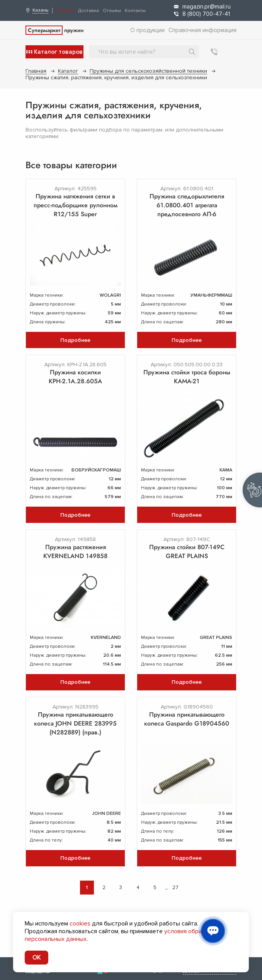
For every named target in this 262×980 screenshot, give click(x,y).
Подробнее (75, 340)
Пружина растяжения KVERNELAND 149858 (75, 551)
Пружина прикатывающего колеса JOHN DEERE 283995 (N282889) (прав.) (75, 723)
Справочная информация (202, 30)
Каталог (65, 11)
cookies (80, 924)
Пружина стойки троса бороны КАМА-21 (187, 377)
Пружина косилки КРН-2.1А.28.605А (75, 377)
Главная (36, 71)
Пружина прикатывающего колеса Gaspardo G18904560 (187, 719)
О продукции (147, 30)
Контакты (135, 11)
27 (175, 888)
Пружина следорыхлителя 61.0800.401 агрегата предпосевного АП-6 (187, 205)
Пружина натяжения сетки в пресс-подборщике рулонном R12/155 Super (76, 205)
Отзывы (112, 11)
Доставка (88, 11)
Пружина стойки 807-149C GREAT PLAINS (187, 551)
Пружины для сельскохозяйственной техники (148, 71)
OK (37, 958)
